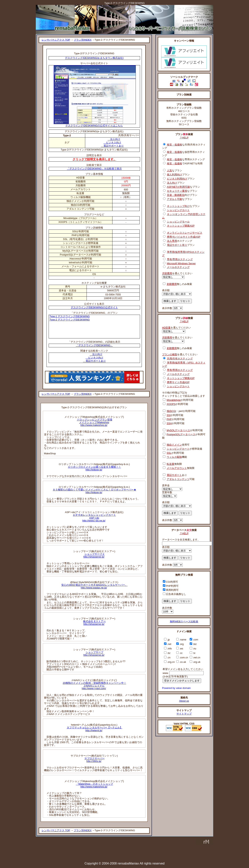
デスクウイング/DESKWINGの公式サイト (94, 307)
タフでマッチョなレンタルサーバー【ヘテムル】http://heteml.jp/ (95, 729)
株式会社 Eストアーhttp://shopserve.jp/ (94, 623)
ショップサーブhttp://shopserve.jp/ (94, 654)
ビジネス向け (112, 142)
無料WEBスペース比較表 (184, 621)
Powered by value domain (176, 688)
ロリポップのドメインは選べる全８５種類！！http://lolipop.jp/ (94, 468)
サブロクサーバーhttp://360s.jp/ (95, 760)
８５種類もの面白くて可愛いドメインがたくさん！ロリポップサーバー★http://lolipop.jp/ (94, 491)
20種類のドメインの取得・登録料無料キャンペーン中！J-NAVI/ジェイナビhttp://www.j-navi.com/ (94, 686)
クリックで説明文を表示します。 (94, 159)
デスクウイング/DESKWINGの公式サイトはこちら (95, 124)
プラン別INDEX (83, 40)
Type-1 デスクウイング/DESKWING (70, 316)
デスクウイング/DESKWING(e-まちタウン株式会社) (94, 58)
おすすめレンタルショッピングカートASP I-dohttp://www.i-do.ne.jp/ (94, 518)
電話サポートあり (112, 146)
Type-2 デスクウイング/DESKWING (70, 320)
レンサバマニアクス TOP (56, 40)
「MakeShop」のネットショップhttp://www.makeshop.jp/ (94, 785)
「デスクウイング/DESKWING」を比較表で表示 (94, 169)
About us (184, 701)
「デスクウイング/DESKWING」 (94, 345)
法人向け (114, 139)
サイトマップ (184, 714)
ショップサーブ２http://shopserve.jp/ (94, 555)
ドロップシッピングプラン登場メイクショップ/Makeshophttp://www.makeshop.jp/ (95, 422)
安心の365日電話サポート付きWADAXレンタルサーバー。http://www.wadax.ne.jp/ (94, 586)
